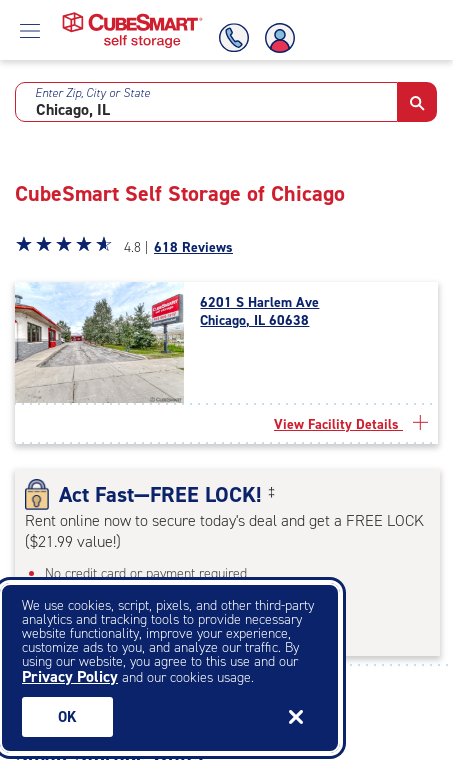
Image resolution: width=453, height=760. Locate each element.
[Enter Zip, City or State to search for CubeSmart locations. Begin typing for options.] (206, 102)
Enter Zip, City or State (92, 93)
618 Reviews (193, 247)
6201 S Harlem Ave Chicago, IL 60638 (259, 312)
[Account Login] (281, 37)
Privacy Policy (70, 676)
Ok (67, 717)
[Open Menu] (30, 30)
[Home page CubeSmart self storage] (132, 17)
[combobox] (206, 102)
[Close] (296, 717)
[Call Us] (231, 37)
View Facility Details (351, 424)
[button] (417, 102)
